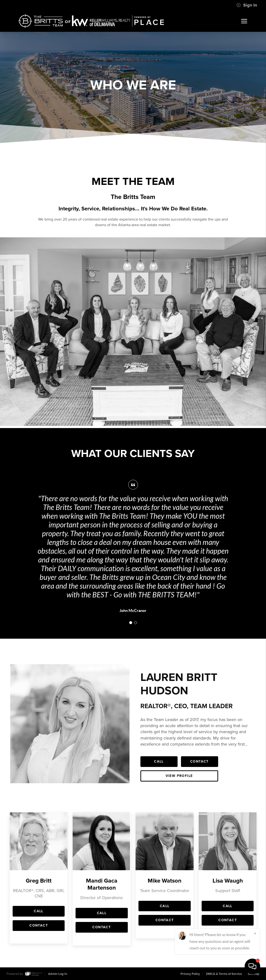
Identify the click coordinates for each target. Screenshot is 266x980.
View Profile (179, 776)
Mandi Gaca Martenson (102, 884)
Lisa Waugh (228, 881)
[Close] (255, 933)
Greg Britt (39, 881)
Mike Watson (165, 881)
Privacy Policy (190, 974)
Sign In (247, 5)
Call (159, 761)
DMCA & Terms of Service (224, 974)
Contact (199, 761)
